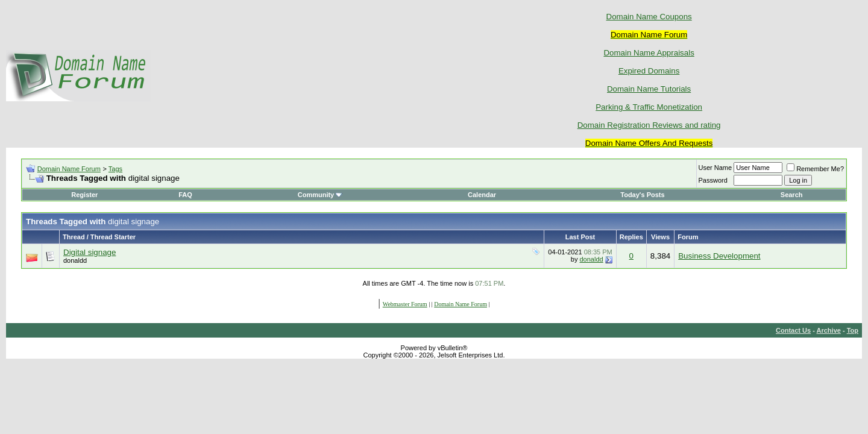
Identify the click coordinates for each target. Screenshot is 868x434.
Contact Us (793, 330)
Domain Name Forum (69, 169)
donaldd (75, 260)
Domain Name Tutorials (649, 89)
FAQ (185, 195)
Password (713, 180)
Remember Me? (815, 169)
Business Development (719, 256)
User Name (715, 168)
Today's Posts (642, 195)
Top (853, 330)
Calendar (482, 195)
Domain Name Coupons (649, 17)
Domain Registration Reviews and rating (649, 125)
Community (320, 195)
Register (84, 195)
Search (792, 195)
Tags (115, 169)
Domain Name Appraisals (649, 53)
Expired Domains (649, 71)
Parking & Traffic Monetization (649, 107)
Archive (829, 330)
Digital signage (90, 252)
